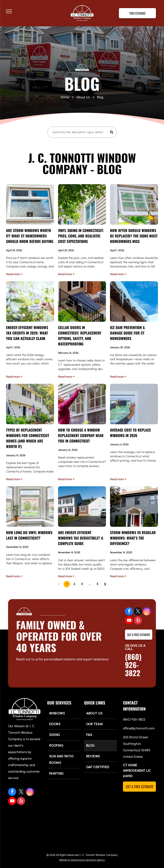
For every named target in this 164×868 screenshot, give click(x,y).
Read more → (14, 274)
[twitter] (138, 612)
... (90, 584)
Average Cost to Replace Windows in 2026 (130, 433)
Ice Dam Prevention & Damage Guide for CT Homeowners (127, 333)
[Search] (82, 132)
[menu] (9, 11)
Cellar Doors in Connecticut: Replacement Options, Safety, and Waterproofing (80, 336)
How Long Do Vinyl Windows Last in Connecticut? (29, 535)
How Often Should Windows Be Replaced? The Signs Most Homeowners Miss (134, 236)
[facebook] (129, 612)
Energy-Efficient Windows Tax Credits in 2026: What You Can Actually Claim (27, 333)
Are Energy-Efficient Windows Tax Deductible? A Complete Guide (81, 538)
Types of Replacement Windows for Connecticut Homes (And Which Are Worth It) (28, 438)
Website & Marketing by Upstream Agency (82, 860)
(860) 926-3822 (133, 665)
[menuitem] (64, 714)
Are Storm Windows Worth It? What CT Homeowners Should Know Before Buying (30, 236)
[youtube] (129, 621)
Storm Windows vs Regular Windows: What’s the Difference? (133, 538)
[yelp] (138, 621)
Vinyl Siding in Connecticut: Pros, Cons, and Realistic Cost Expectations (81, 236)
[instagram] (147, 612)
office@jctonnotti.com (139, 728)
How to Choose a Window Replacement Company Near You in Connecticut (81, 435)
